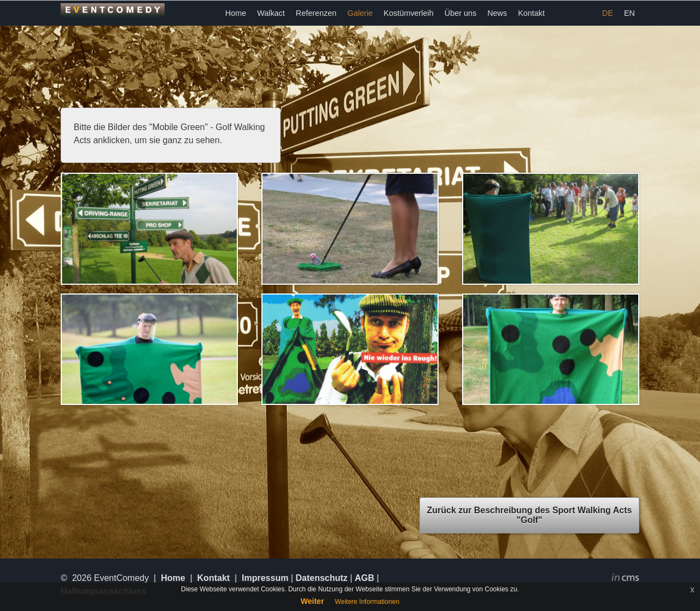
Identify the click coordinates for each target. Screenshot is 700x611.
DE (608, 13)
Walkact (271, 13)
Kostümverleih (409, 13)
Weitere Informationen (367, 602)
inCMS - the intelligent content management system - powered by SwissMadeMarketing (625, 579)
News (497, 13)
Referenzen (316, 13)
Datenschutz (321, 578)
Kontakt (531, 13)
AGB (365, 578)
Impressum (265, 578)
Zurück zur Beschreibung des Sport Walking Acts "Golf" (530, 515)
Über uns (460, 13)
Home (236, 13)
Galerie (360, 13)
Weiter (313, 601)
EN (629, 13)
